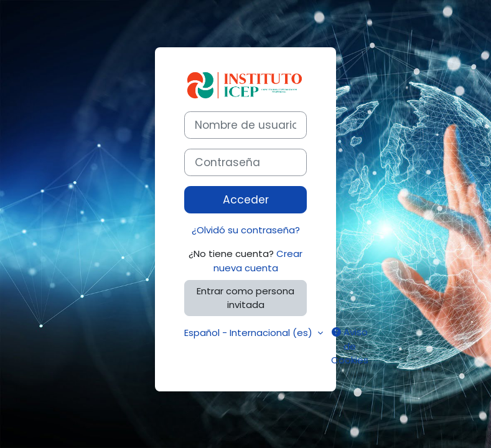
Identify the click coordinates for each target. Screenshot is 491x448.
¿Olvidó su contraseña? (246, 230)
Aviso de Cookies (350, 346)
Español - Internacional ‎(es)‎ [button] (250, 333)
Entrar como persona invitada (245, 298)
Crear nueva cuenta (258, 260)
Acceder (246, 200)
